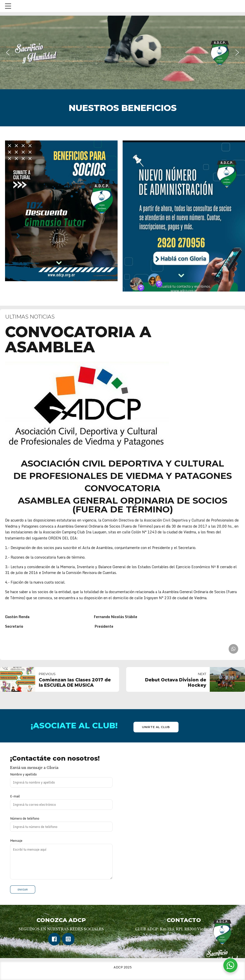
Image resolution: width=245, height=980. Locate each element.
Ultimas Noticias (30, 317)
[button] (8, 52)
